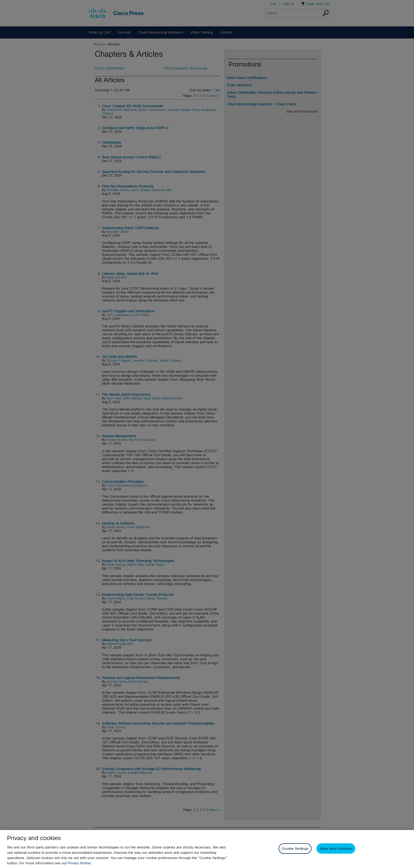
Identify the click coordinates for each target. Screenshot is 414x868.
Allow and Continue (336, 850)
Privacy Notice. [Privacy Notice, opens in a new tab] (79, 864)
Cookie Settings (295, 850)
